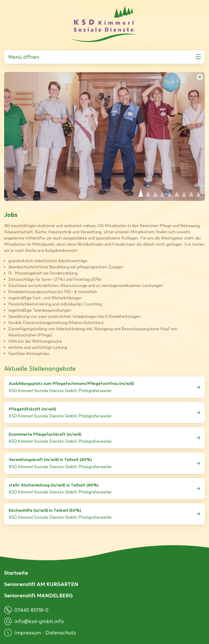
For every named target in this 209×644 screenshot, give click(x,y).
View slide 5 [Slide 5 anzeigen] (170, 193)
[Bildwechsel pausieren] (200, 77)
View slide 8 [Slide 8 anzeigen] (191, 193)
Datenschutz (61, 633)
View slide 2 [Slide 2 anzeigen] (148, 193)
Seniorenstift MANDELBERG (38, 596)
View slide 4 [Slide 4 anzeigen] (162, 193)
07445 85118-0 (26, 610)
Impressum (28, 633)
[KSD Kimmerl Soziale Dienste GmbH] (104, 24)
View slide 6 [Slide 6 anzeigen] (177, 193)
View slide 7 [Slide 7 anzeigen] (184, 193)
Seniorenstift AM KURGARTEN (41, 584)
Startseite (16, 573)
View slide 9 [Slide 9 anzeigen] (198, 193)
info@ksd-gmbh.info (34, 621)
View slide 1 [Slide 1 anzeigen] (141, 193)
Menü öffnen (104, 57)
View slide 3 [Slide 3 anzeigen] (155, 193)
